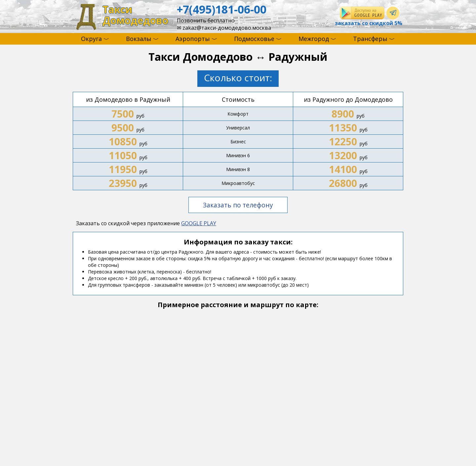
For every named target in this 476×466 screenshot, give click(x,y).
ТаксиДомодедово (135, 15)
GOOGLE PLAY (199, 223)
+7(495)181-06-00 (222, 9)
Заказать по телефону (238, 205)
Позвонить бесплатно (206, 20)
